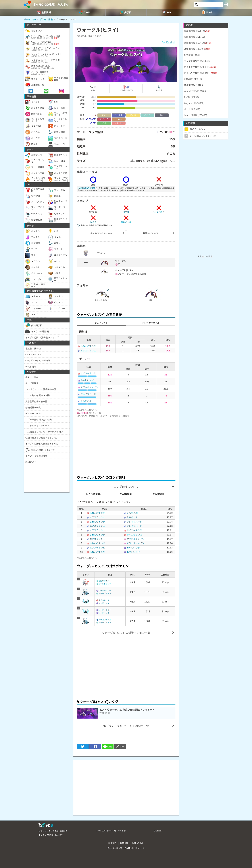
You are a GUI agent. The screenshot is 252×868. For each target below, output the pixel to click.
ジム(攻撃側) (126, 494)
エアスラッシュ (88, 350)
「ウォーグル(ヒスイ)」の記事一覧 (126, 726)
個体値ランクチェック (101, 233)
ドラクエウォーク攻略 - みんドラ (111, 831)
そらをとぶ (86, 401)
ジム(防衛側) (159, 494)
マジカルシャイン (89, 387)
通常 (151, 300)
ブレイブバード (88, 394)
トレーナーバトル (151, 323)
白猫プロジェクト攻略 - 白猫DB (53, 831)
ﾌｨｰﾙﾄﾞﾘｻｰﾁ (159, 212)
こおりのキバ (104, 581)
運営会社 (124, 843)
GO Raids (158, 831)
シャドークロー (105, 590)
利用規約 (112, 843)
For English (168, 42)
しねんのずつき (88, 346)
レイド (93, 222)
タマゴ (126, 212)
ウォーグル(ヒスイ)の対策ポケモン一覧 (126, 633)
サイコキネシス (88, 373)
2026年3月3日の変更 (86, 188)
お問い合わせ (138, 843)
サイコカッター (105, 600)
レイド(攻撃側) (93, 494)
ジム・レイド (101, 323)
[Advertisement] (126, 445)
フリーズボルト (105, 593)
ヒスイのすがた (101, 300)
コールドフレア (105, 584)
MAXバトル (126, 222)
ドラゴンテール (105, 619)
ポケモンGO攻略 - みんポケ (51, 4)
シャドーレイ (104, 603)
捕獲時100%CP (151, 233)
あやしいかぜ (87, 380)
